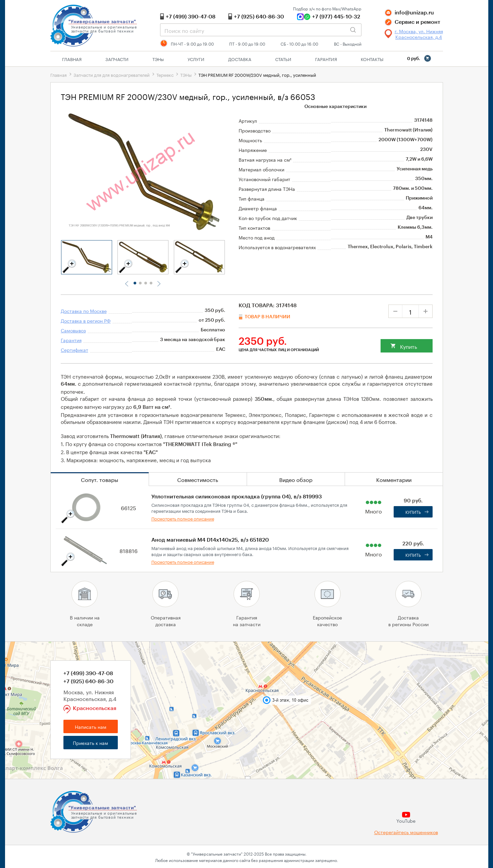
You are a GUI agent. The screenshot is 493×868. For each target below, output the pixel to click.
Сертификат (75, 349)
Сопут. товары (100, 479)
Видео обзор (296, 479)
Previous (127, 284)
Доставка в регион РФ (86, 320)
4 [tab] (151, 283)
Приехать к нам (90, 743)
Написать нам (91, 726)
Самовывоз (73, 330)
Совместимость (198, 479)
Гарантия (326, 59)
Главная (72, 59)
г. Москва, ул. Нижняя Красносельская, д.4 (419, 34)
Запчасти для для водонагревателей (112, 74)
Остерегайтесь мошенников (406, 832)
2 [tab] (140, 283)
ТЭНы (186, 74)
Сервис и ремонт (417, 22)
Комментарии (394, 479)
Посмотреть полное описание (183, 518)
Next (159, 284)
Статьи (283, 59)
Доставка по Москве (84, 311)
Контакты (372, 59)
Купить (409, 346)
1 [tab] (135, 283)
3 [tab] (146, 283)
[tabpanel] (87, 257)
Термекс (165, 74)
